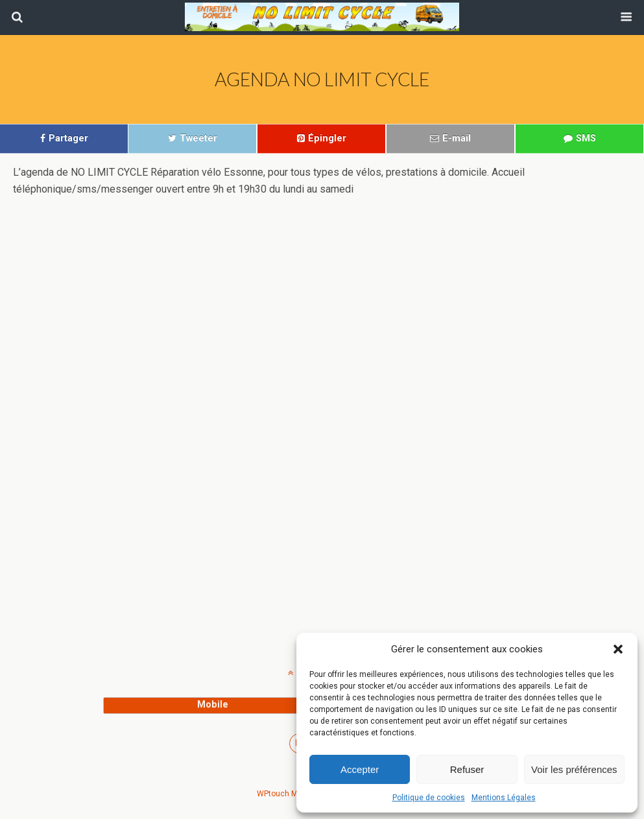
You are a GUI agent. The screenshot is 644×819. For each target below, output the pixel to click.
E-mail (457, 138)
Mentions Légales (504, 798)
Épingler (327, 138)
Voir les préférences (574, 769)
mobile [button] (213, 705)
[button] (618, 649)
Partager (68, 138)
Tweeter (198, 138)
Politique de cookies (429, 798)
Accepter (360, 769)
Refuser (467, 769)
